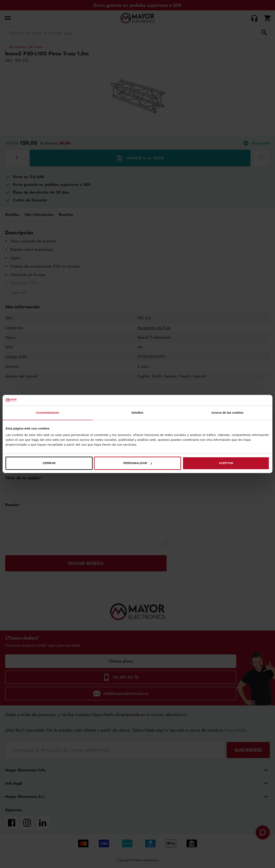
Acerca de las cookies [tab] (228, 413)
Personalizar (138, 463)
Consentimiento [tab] (47, 413)
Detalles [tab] (138, 413)
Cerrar (49, 463)
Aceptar (226, 463)
